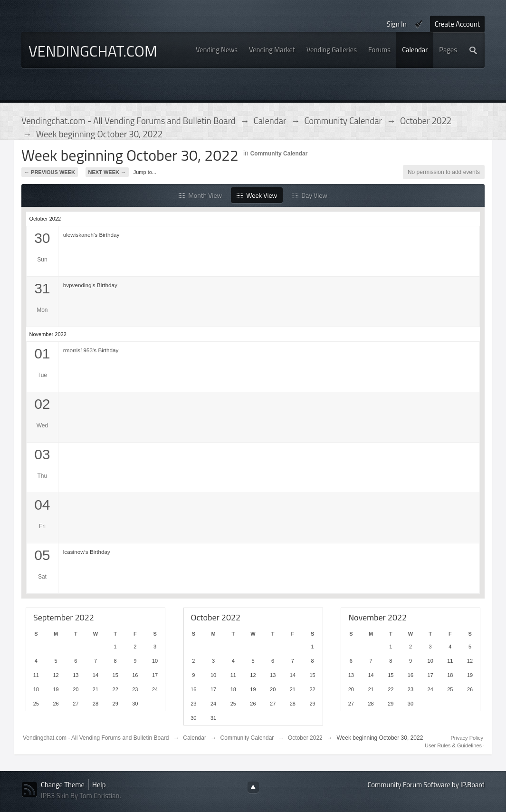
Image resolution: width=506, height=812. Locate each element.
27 (76, 704)
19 (56, 689)
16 (135, 675)
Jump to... (145, 172)
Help (99, 785)
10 (155, 661)
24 (155, 689)
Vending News (217, 50)
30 (135, 704)
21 (95, 689)
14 (95, 675)
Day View (310, 195)
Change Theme (63, 785)
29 (115, 704)
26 (56, 704)
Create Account (457, 24)
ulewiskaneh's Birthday (91, 235)
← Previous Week (50, 172)
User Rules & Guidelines (454, 745)
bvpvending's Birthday (90, 285)
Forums (379, 50)
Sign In (397, 24)
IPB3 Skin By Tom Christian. (81, 796)
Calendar (415, 50)
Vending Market (272, 50)
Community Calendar (279, 154)
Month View (200, 195)
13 (76, 675)
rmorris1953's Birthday (91, 350)
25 (36, 704)
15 (115, 675)
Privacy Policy (467, 738)
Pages (448, 50)
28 (95, 704)
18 (36, 689)
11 (36, 675)
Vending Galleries (332, 50)
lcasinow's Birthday (87, 552)
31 (213, 718)
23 (135, 689)
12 (56, 675)
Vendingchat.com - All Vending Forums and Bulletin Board (96, 738)
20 (76, 689)
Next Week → (107, 172)
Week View (257, 195)
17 (155, 675)
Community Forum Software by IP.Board (426, 785)
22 (115, 689)
